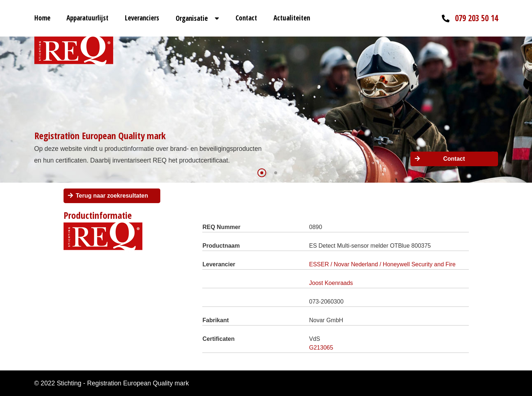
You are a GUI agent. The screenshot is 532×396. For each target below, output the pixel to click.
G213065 (321, 348)
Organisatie (192, 18)
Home (42, 18)
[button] (262, 173)
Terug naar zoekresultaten (112, 196)
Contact (246, 18)
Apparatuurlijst (87, 18)
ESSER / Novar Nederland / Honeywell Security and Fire (382, 264)
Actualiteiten (292, 18)
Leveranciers (142, 18)
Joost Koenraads (331, 283)
